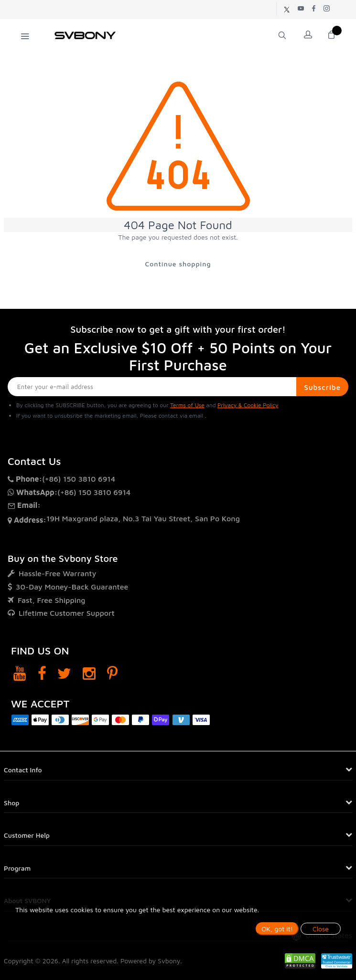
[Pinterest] (112, 673)
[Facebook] (42, 673)
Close (321, 929)
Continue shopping (178, 264)
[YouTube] (20, 673)
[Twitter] (64, 673)
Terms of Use (187, 405)
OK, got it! (277, 929)
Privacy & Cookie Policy (248, 405)
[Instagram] (89, 673)
